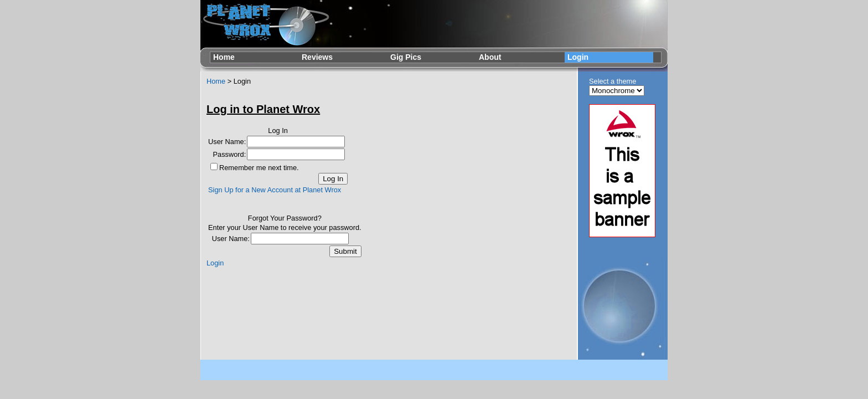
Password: (230, 154)
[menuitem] (255, 57)
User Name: (227, 142)
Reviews (317, 57)
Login (578, 57)
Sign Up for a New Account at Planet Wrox (275, 190)
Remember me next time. (259, 168)
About (490, 57)
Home (224, 57)
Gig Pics (406, 57)
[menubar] (432, 57)
